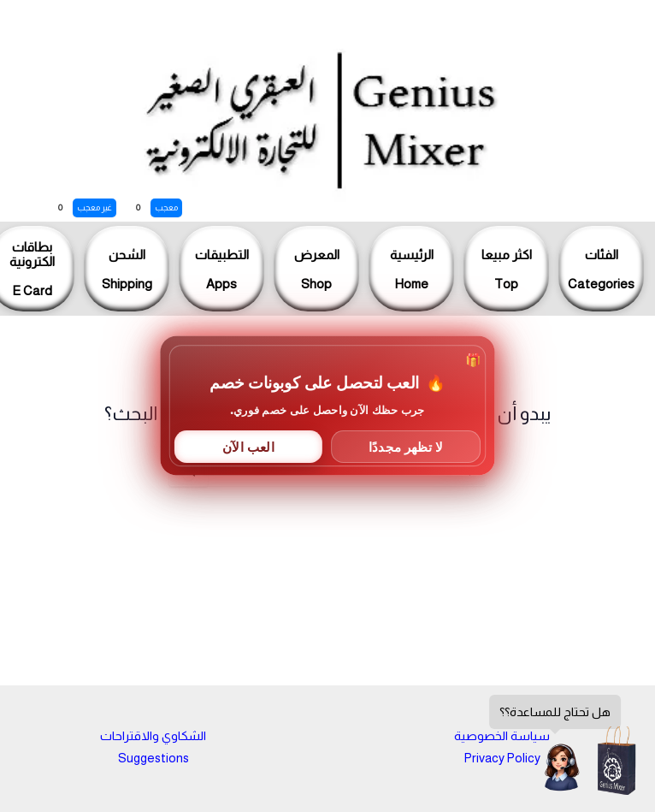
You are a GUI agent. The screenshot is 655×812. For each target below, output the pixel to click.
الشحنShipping (127, 269)
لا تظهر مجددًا (406, 446)
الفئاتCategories (601, 269)
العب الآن (248, 446)
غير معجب (94, 207)
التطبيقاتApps (222, 269)
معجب (166, 207)
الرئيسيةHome (412, 269)
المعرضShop (317, 269)
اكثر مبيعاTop (507, 269)
